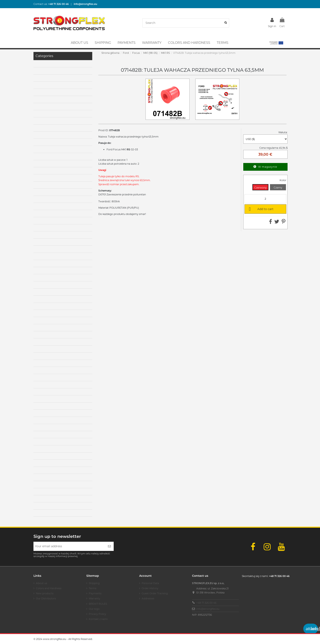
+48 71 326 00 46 (206, 603)
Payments (95, 593)
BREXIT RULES (98, 604)
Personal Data (150, 583)
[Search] (226, 23)
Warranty (94, 598)
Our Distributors (46, 598)
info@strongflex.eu (208, 609)
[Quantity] (265, 199)
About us (42, 583)
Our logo (94, 609)
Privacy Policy (97, 614)
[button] (276, 43)
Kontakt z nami (98, 619)
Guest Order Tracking (155, 593)
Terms (93, 588)
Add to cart (260, 209)
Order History (150, 588)
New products (45, 593)
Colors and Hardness (49, 588)
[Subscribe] (109, 546)
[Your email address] (69, 546)
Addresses (148, 598)
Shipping (94, 583)
